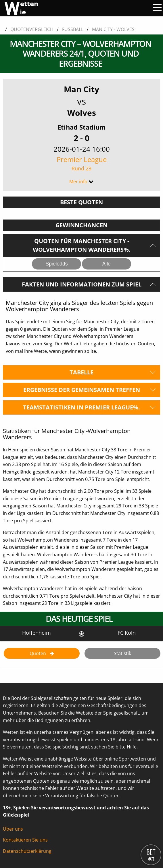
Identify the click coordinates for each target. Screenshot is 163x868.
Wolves (82, 113)
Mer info (78, 182)
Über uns (13, 829)
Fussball (73, 29)
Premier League (81, 163)
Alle (106, 264)
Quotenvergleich (32, 29)
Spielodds (56, 264)
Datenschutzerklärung (27, 851)
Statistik (122, 653)
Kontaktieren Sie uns (25, 840)
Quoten (38, 653)
